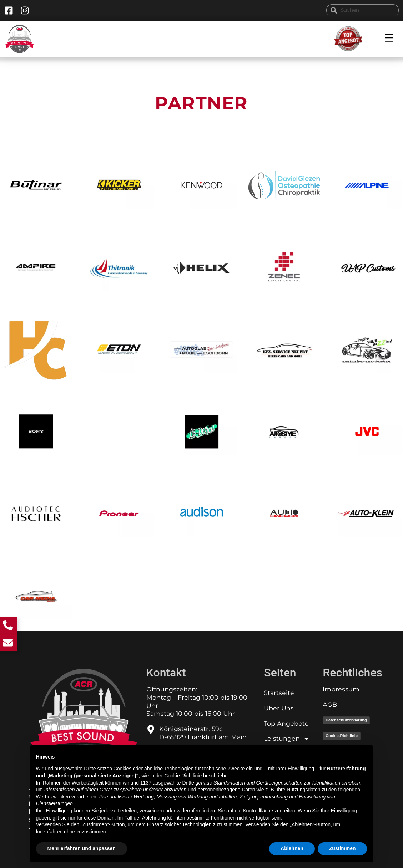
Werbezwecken (53, 797)
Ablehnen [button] (292, 848)
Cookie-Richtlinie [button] (183, 776)
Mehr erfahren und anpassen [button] (82, 848)
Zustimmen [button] (342, 848)
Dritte (188, 783)
